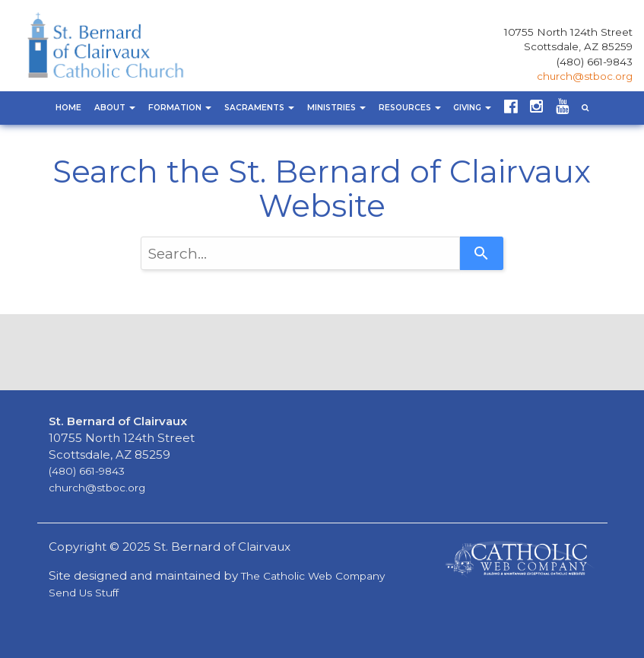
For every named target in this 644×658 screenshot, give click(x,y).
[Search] (482, 253)
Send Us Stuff (84, 593)
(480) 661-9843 (595, 62)
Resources (410, 108)
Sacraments (259, 108)
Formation (180, 108)
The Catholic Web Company (313, 576)
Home (68, 108)
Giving (472, 108)
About (115, 108)
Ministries (336, 108)
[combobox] (300, 253)
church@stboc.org (585, 76)
